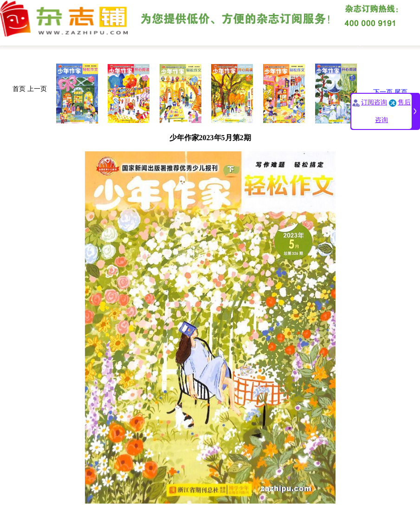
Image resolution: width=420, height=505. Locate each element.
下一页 (383, 92)
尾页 (401, 92)
